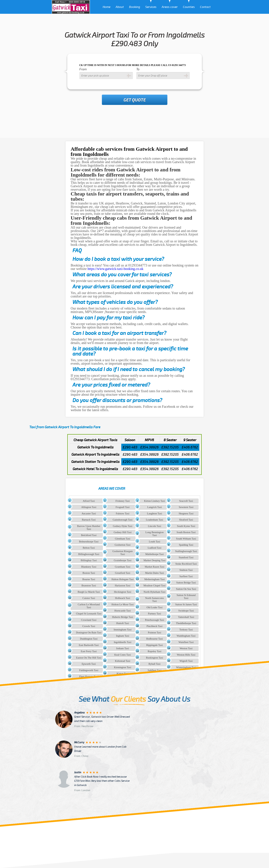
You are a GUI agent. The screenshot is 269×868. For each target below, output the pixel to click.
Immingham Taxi (123, 630)
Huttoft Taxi (123, 623)
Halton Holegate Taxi (123, 579)
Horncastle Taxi (123, 611)
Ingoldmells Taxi (123, 642)
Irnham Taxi (123, 648)
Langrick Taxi (155, 507)
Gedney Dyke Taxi (123, 526)
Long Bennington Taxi (155, 534)
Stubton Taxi (186, 570)
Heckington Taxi (123, 592)
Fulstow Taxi (123, 513)
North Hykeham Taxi (155, 592)
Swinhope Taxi (186, 611)
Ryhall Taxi (155, 664)
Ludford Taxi (155, 548)
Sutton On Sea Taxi (186, 589)
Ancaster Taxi (89, 513)
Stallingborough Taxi (186, 551)
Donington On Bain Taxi (89, 633)
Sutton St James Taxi (186, 604)
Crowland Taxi (89, 620)
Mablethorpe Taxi (155, 554)
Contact (205, 7)
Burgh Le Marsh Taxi (89, 592)
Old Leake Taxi (155, 607)
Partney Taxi (155, 614)
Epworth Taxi (89, 664)
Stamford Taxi (186, 557)
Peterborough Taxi (155, 620)
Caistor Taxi (89, 598)
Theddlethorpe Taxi (186, 623)
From (83, 69)
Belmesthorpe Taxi (89, 542)
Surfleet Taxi (186, 576)
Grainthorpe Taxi (123, 560)
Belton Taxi (89, 548)
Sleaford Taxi (186, 520)
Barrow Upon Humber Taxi (89, 528)
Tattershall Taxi (186, 617)
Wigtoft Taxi (186, 661)
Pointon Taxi (155, 633)
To (138, 69)
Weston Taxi (186, 648)
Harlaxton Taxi (123, 585)
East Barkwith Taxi (89, 645)
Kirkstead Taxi (123, 661)
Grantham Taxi (123, 567)
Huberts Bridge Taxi (123, 617)
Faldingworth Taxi (89, 670)
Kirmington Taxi (123, 667)
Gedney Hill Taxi (123, 532)
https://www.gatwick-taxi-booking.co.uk (115, 269)
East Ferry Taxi (89, 651)
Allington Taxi (89, 507)
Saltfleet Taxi (155, 670)
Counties (189, 7)
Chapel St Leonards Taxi (89, 614)
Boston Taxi (89, 573)
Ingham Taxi (123, 636)
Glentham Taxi (123, 539)
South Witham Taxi (186, 539)
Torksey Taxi (186, 630)
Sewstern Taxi (186, 507)
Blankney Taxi (89, 567)
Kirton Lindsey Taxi (155, 501)
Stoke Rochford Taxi (186, 564)
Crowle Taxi (89, 626)
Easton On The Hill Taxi (89, 658)
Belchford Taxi (89, 535)
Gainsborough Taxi (123, 520)
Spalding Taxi (186, 545)
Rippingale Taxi (155, 645)
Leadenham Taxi (155, 520)
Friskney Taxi (123, 501)
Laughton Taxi (155, 513)
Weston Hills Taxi (186, 655)
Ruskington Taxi (155, 658)
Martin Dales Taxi (155, 573)
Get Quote (135, 100)
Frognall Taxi (123, 507)
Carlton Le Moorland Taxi (89, 606)
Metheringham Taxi (154, 579)
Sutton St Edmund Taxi (186, 597)
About (120, 7)
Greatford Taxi (123, 573)
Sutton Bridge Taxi (186, 583)
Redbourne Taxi (155, 639)
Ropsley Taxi (155, 651)
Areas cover (170, 7)
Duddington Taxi (89, 639)
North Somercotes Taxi (155, 600)
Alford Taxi (89, 501)
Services (151, 7)
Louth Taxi (155, 542)
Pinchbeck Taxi (154, 626)
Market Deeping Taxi (155, 560)
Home (107, 7)
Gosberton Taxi (123, 545)
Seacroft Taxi (186, 501)
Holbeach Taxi (123, 598)
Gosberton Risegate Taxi (123, 553)
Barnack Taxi (89, 520)
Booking (135, 7)
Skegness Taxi (186, 513)
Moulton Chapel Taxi (155, 585)
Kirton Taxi (123, 674)
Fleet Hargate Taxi (89, 676)
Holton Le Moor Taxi (123, 604)
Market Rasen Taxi (155, 567)
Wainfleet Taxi (186, 642)
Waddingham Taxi (186, 636)
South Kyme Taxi (186, 526)
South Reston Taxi (186, 532)
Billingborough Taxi (89, 554)
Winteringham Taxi (186, 667)
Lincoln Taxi (155, 526)
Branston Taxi (89, 585)
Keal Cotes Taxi (123, 655)
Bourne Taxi (89, 579)
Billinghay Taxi (89, 560)
